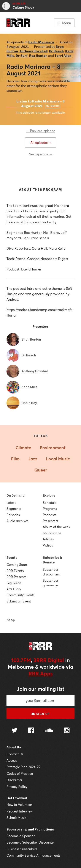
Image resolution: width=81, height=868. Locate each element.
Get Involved (17, 798)
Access (12, 760)
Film (15, 459)
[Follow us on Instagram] (67, 731)
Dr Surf (22, 56)
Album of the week (56, 527)
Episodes (13, 515)
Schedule (50, 503)
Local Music (58, 459)
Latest (11, 503)
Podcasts (50, 515)
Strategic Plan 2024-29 (23, 767)
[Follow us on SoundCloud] (49, 731)
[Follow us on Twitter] (14, 731)
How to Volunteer (19, 805)
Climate (23, 448)
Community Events (21, 595)
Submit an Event (19, 601)
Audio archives (17, 521)
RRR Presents (16, 577)
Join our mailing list (41, 689)
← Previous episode (40, 131)
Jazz (33, 459)
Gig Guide (14, 583)
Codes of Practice (20, 773)
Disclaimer (14, 780)
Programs (50, 509)
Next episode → (40, 154)
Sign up (40, 714)
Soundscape (52, 533)
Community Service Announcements (33, 855)
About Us (14, 747)
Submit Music (16, 818)
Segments (14, 509)
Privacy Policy (17, 787)
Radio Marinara (41, 42)
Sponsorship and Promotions (30, 829)
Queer (41, 470)
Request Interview (20, 811)
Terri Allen (63, 56)
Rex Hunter (38, 56)
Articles (48, 539)
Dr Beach (56, 51)
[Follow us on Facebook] (31, 731)
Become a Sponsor (21, 836)
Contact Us (15, 754)
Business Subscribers (22, 849)
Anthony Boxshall (33, 51)
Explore (49, 496)
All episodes (40, 143)
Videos (48, 545)
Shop (11, 620)
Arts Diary (14, 589)
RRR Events (15, 571)
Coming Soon (17, 565)
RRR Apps (41, 673)
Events (12, 558)
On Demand (15, 496)
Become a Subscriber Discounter (31, 842)
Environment (53, 448)
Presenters (50, 521)
